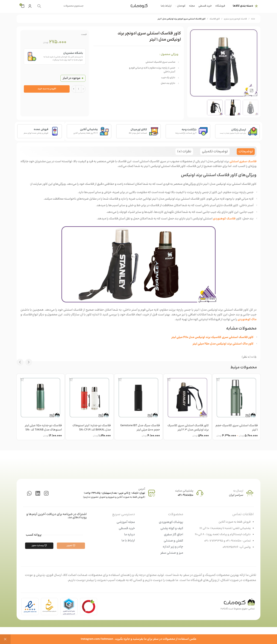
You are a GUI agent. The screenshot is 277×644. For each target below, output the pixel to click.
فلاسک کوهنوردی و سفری (235, 19)
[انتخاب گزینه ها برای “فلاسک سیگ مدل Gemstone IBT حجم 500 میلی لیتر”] (120, 380)
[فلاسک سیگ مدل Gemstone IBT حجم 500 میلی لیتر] (138, 398)
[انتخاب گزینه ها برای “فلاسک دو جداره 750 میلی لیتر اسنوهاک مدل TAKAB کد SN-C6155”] (22, 380)
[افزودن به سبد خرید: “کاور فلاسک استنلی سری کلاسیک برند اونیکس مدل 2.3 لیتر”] (169, 380)
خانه (253, 19)
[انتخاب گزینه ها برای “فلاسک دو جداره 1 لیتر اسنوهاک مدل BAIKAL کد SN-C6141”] (71, 380)
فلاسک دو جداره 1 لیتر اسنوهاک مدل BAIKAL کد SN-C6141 (91, 428)
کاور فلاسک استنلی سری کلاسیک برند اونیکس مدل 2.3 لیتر (188, 428)
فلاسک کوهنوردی (224, 219)
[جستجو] (61, 6)
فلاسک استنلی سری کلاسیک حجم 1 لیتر (240, 428)
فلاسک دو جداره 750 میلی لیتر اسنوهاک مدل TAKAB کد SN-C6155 (43, 430)
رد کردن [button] (5, 639)
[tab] (246, 152)
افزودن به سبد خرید (47, 89)
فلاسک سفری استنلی (243, 161)
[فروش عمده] (55, 131)
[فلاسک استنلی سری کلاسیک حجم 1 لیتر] (236, 398)
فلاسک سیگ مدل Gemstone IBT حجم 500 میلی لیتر (140, 428)
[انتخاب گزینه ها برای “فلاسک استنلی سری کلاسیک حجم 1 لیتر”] (218, 380)
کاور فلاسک (215, 19)
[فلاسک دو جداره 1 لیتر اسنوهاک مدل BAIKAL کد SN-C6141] (89, 398)
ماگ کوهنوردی (247, 320)
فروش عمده (41, 130)
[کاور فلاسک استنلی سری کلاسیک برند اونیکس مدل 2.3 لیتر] (188, 398)
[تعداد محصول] (78, 89)
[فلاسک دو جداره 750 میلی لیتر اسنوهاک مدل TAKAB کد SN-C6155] (41, 398)
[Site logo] (139, 6)
